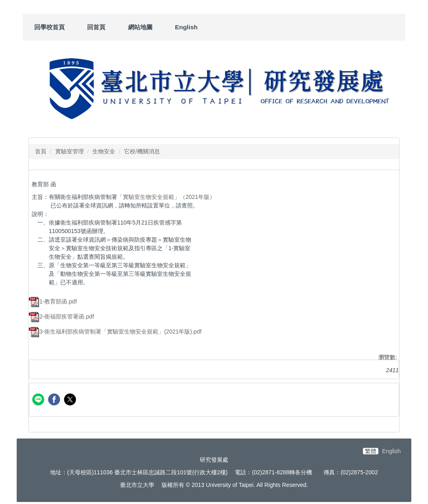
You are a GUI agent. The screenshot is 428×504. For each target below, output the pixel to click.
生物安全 (104, 151)
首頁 (41, 151)
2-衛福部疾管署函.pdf (61, 316)
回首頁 (96, 27)
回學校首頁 (49, 27)
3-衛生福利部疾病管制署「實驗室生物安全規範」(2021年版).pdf (115, 332)
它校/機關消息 (142, 151)
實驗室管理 (70, 151)
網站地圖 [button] (140, 27)
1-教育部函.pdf (53, 301)
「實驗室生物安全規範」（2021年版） (166, 197)
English (186, 27)
